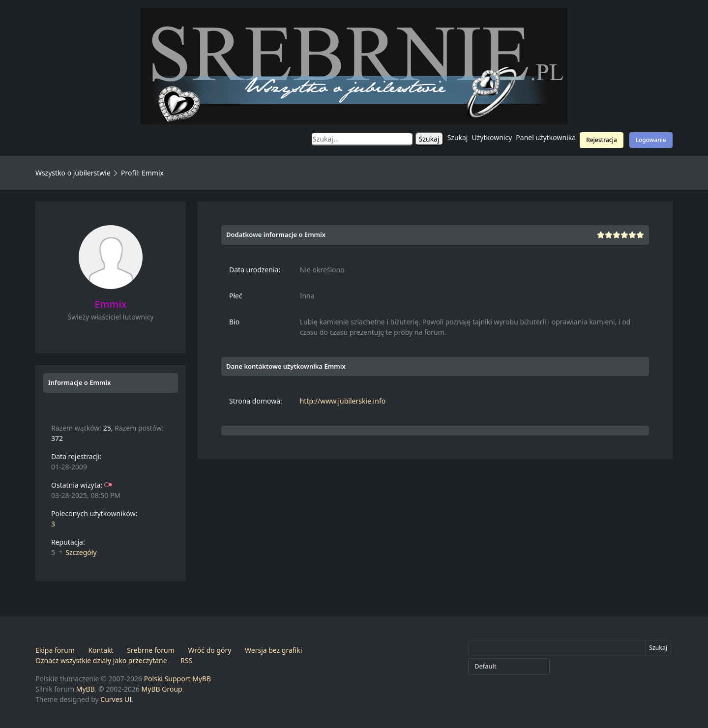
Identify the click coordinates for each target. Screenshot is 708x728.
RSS (186, 660)
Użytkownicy (492, 137)
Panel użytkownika (546, 137)
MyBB (86, 689)
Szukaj (458, 137)
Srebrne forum (150, 650)
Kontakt (101, 650)
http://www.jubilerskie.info (343, 401)
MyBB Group (162, 689)
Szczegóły (81, 552)
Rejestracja (602, 140)
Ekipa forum (55, 650)
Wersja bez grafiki (273, 650)
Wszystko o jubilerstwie (73, 173)
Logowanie (651, 140)
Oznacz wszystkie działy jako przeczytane (101, 660)
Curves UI (116, 699)
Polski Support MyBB (178, 679)
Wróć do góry (209, 650)
